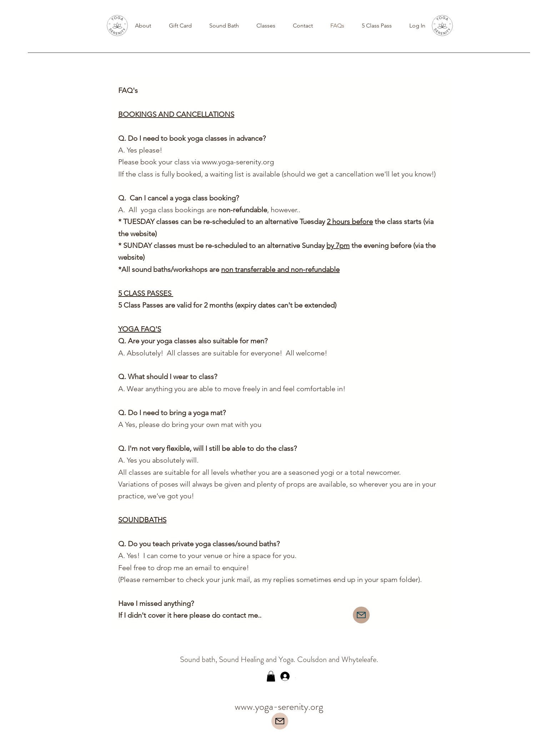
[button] (271, 676)
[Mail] (361, 615)
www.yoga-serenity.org (238, 162)
